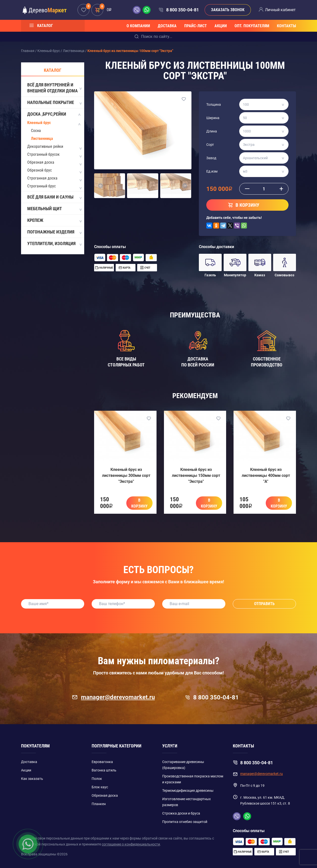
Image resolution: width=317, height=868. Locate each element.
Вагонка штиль (104, 770)
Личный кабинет (280, 10)
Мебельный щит (54, 209)
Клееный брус (39, 123)
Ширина (213, 118)
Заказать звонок (228, 10)
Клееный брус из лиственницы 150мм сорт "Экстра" (196, 475)
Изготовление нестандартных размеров (186, 802)
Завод (211, 158)
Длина (212, 131)
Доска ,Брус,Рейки (54, 114)
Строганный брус (41, 186)
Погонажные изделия (54, 232)
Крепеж (54, 221)
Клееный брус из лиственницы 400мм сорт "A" (266, 475)
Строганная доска (42, 178)
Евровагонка (102, 762)
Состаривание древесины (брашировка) (183, 765)
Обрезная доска (41, 162)
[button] (101, 186)
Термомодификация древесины (188, 791)
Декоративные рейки (45, 146)
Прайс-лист (196, 26)
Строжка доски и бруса (181, 813)
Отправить (264, 604)
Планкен (99, 804)
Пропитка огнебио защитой (185, 822)
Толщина (214, 104)
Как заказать (32, 779)
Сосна (36, 131)
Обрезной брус (40, 170)
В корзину (139, 503)
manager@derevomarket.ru (113, 697)
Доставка (167, 26)
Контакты (286, 26)
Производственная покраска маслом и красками (193, 779)
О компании (138, 26)
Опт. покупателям (252, 26)
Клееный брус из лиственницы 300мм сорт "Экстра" (126, 475)
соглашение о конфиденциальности (131, 844)
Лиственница (42, 139)
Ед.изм (212, 171)
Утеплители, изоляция (54, 244)
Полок (97, 779)
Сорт (210, 145)
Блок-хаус (100, 787)
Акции (221, 26)
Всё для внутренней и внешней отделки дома (54, 88)
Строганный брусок (43, 154)
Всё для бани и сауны (54, 197)
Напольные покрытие (54, 103)
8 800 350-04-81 (183, 10)
